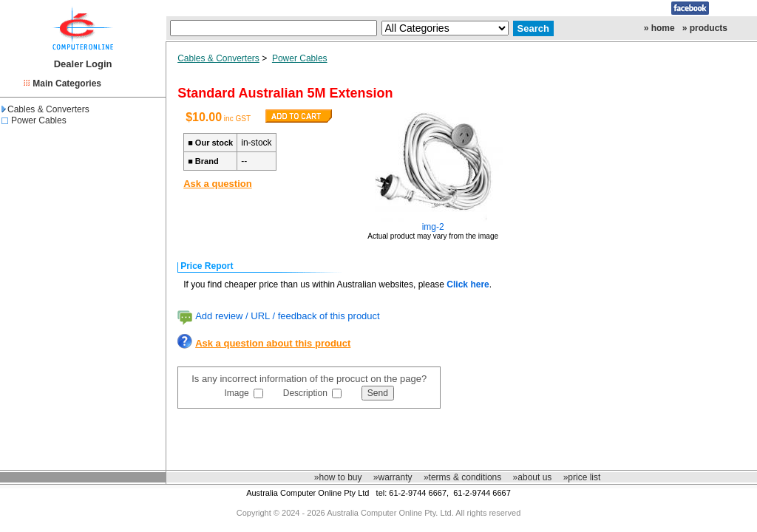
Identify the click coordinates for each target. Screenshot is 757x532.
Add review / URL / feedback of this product (288, 316)
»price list (582, 477)
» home (659, 28)
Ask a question (217, 184)
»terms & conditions (462, 477)
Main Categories (67, 83)
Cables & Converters (45, 109)
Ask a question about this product (273, 343)
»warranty (393, 477)
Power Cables (39, 120)
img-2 (433, 227)
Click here (468, 284)
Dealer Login (83, 64)
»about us (533, 477)
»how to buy (338, 477)
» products (705, 28)
